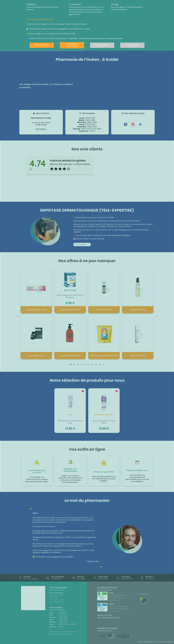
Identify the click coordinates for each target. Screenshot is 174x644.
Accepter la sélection (72, 45)
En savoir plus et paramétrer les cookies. (40, 19)
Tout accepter (42, 45)
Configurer (132, 45)
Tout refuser (102, 45)
